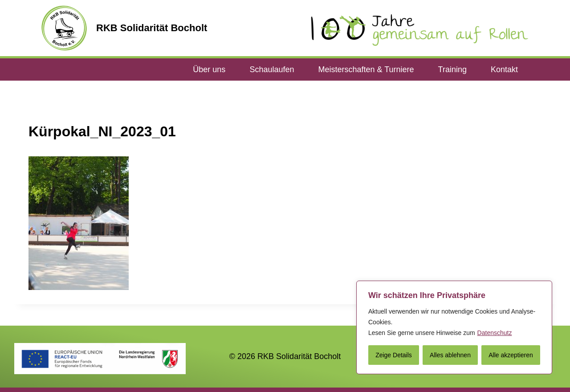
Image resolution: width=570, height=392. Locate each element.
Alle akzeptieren (511, 355)
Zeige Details (394, 355)
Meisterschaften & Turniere (366, 69)
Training (452, 69)
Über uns (209, 69)
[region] (454, 327)
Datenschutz (495, 333)
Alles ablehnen (450, 355)
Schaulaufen (272, 69)
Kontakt (504, 69)
